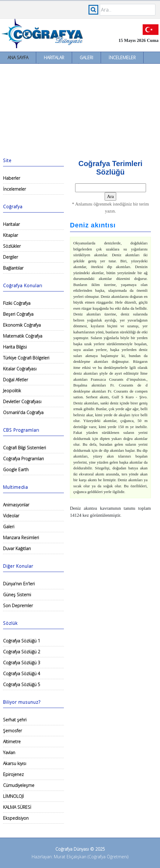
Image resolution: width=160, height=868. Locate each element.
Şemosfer (12, 731)
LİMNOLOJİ (14, 796)
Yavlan (9, 752)
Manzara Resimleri (21, 538)
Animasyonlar (16, 505)
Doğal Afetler (16, 380)
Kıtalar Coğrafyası (20, 369)
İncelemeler (122, 58)
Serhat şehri (15, 720)
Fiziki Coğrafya (17, 303)
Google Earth (16, 470)
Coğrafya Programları (23, 459)
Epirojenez (13, 774)
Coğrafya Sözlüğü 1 (22, 641)
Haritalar (54, 58)
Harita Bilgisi (15, 347)
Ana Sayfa (18, 58)
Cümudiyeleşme (19, 785)
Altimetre (12, 742)
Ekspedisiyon (16, 818)
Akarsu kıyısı (15, 763)
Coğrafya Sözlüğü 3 (22, 663)
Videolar (11, 516)
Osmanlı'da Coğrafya (23, 412)
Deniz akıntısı (93, 225)
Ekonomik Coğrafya (22, 325)
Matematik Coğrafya (23, 336)
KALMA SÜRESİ (17, 807)
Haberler (12, 178)
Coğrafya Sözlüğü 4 (22, 674)
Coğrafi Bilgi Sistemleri (24, 448)
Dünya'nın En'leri (19, 584)
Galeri (86, 58)
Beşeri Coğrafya (18, 314)
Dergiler (10, 257)
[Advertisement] (80, 109)
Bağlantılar (13, 268)
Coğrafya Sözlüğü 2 (22, 652)
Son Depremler (18, 606)
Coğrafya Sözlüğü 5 (22, 684)
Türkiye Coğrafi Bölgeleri (26, 358)
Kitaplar (10, 235)
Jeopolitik (12, 391)
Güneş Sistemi (17, 595)
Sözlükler (12, 246)
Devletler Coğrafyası (22, 402)
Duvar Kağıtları (17, 548)
